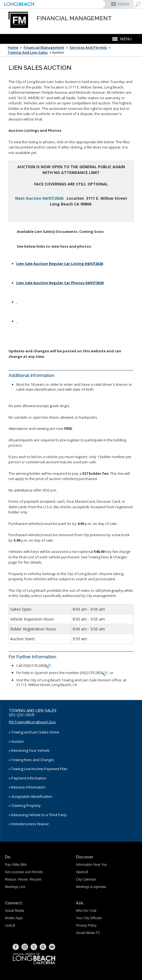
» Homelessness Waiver (29, 824)
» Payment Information (28, 778)
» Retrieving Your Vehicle (29, 750)
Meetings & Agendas (91, 887)
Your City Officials (89, 918)
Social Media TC (88, 933)
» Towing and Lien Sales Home (34, 732)
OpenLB (82, 872)
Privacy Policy (86, 925)
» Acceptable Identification (31, 796)
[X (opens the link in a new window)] (34, 947)
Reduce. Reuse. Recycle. (24, 879)
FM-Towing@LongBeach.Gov (32, 722)
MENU (124, 4)
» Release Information (27, 787)
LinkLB (10, 925)
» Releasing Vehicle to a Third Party (38, 815)
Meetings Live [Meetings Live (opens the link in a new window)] (15, 887)
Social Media (14, 911)
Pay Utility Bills (16, 865)
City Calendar (86, 879)
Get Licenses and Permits (24, 872)
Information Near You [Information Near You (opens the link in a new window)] (92, 865)
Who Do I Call (86, 911)
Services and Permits (88, 48)
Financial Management (44, 48)
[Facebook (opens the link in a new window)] (16, 947)
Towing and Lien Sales (28, 52)
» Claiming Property (25, 805)
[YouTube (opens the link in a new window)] (52, 947)
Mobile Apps (14, 918)
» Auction (16, 741)
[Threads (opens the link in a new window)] (43, 947)
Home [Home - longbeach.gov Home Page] (13, 48)
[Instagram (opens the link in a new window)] (25, 947)
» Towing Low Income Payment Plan (38, 769)
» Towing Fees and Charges (32, 760)
